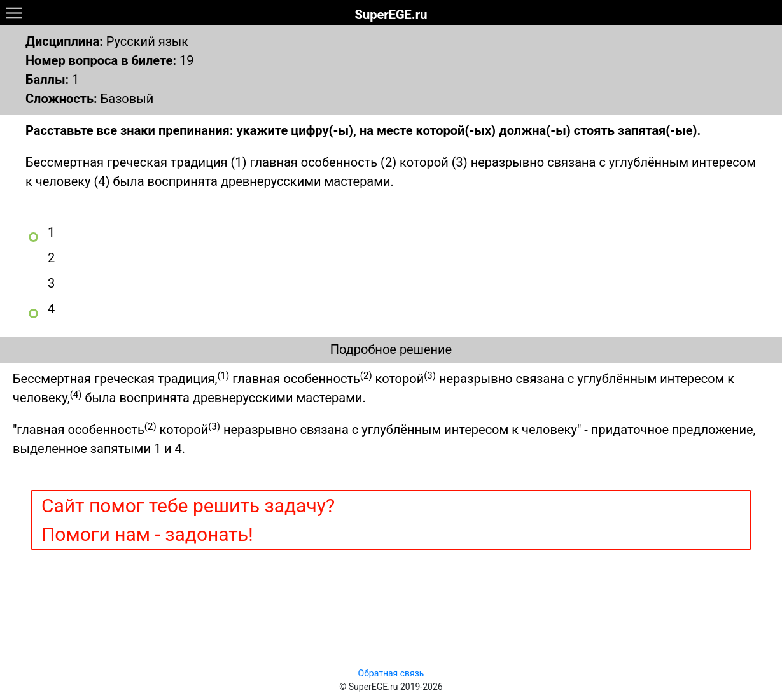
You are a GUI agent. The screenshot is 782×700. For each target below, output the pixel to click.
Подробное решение (391, 349)
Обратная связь (391, 673)
